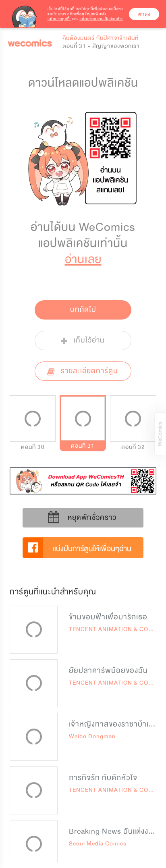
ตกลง (144, 14)
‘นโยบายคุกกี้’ (59, 19)
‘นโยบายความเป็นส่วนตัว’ (101, 19)
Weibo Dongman (92, 736)
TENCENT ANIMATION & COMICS (116, 629)
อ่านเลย (83, 259)
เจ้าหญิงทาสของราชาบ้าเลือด (116, 724)
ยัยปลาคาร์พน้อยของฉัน (108, 671)
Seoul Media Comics (98, 844)
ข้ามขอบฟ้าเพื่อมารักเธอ (108, 617)
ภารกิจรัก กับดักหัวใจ (103, 778)
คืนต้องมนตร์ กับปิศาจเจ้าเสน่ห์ (101, 38)
